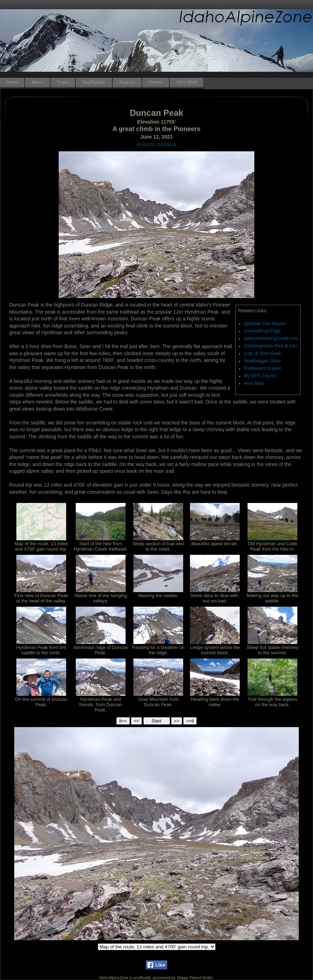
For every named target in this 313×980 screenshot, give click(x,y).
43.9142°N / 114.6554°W (157, 145)
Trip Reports (94, 82)
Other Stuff (187, 82)
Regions (127, 82)
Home (12, 82)
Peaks (63, 82)
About (37, 82)
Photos (156, 82)
